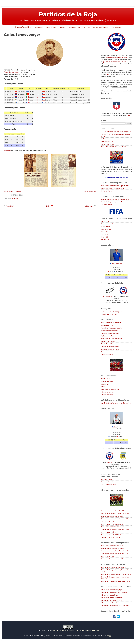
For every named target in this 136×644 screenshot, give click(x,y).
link (108, 74)
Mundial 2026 (105, 240)
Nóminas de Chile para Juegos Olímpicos (114, 567)
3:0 (38, 100)
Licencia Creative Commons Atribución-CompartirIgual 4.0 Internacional (76, 630)
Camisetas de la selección (109, 331)
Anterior (9, 206)
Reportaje (7, 150)
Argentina (110, 462)
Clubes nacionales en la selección (112, 323)
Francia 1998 (105, 221)
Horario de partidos (107, 344)
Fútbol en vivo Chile (107, 141)
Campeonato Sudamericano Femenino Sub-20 (116, 529)
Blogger (109, 636)
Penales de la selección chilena (111, 352)
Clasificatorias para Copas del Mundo (113, 188)
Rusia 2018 (104, 234)
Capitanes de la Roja (107, 336)
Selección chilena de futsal (109, 595)
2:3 (38, 92)
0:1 (124, 436)
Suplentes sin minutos (108, 341)
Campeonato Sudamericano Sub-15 (112, 511)
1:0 (38, 103)
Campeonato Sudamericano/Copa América (115, 186)
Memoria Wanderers (107, 144)
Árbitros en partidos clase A (110, 349)
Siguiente (90, 206)
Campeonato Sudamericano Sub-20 (112, 527)
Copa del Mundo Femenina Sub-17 (112, 524)
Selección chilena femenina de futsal (112, 603)
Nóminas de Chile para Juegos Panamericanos (116, 574)
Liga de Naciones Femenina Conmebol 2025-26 (116, 403)
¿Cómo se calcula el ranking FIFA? (112, 312)
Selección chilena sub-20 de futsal (112, 598)
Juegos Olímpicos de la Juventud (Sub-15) (115, 514)
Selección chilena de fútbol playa (111, 590)
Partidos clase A (106, 379)
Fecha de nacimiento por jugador (111, 328)
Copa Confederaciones (108, 484)
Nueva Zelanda (107, 297)
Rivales (62, 27)
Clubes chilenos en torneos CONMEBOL (113, 147)
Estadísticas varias (107, 354)
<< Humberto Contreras (13, 191)
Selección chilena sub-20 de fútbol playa (114, 592)
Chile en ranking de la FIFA (109, 314)
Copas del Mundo (106, 191)
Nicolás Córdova (117, 264)
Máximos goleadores (101, 27)
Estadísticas (117, 27)
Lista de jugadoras (107, 381)
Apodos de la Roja (107, 325)
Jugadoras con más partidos (110, 389)
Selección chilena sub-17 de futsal (112, 600)
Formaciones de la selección (110, 333)
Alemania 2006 (106, 226)
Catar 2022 (104, 237)
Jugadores (39, 27)
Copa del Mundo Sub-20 (109, 532)
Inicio (49, 206)
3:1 (38, 97)
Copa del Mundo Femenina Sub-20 (112, 535)
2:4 (38, 94)
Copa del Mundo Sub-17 (109, 521)
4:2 (125, 271)
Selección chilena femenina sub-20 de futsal (115, 606)
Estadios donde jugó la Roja (110, 346)
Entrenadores (51, 27)
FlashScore (104, 139)
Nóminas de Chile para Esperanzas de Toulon (115, 581)
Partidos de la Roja (68, 14)
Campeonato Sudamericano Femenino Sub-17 (116, 519)
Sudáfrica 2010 (106, 229)
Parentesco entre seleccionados (111, 339)
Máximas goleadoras (107, 392)
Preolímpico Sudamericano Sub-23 (112, 537)
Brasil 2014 (104, 232)
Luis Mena (117, 427)
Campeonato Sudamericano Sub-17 (112, 516)
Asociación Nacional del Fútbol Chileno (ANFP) (116, 132)
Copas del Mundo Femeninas (110, 482)
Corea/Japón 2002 (107, 224)
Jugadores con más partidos (79, 27)
